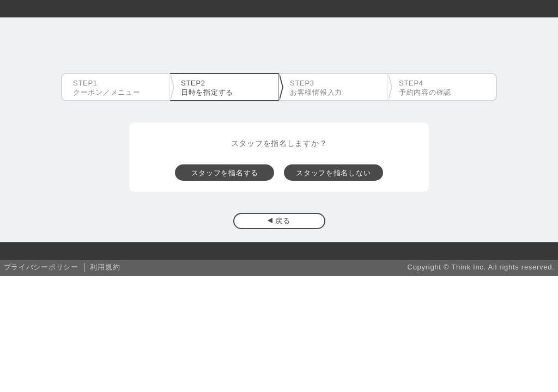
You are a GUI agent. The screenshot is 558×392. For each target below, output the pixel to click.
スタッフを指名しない (333, 173)
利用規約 (105, 267)
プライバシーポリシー (41, 267)
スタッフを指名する (225, 173)
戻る (283, 221)
